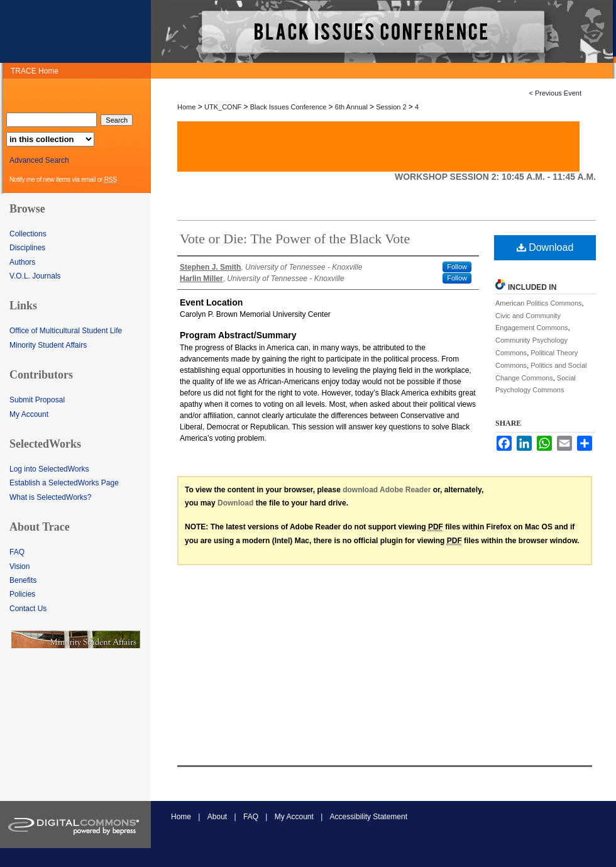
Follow (457, 267)
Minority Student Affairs (48, 345)
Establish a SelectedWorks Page (64, 483)
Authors (22, 262)
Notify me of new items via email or (63, 180)
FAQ (17, 552)
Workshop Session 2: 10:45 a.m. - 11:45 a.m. (495, 177)
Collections (28, 234)
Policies (22, 594)
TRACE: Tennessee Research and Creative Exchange (383, 31)
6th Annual (352, 107)
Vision (19, 566)
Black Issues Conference (289, 107)
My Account (29, 414)
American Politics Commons (539, 303)
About (217, 817)
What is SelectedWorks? (51, 497)
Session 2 (392, 107)
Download (545, 247)
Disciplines (27, 248)
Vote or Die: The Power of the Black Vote (295, 239)
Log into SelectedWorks (49, 469)
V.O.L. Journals (35, 276)
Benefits (23, 580)
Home (186, 107)
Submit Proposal (37, 400)
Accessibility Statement (369, 817)
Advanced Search (39, 160)
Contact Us (28, 609)
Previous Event (558, 93)
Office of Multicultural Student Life (66, 331)
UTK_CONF (224, 107)
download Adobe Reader (387, 490)
